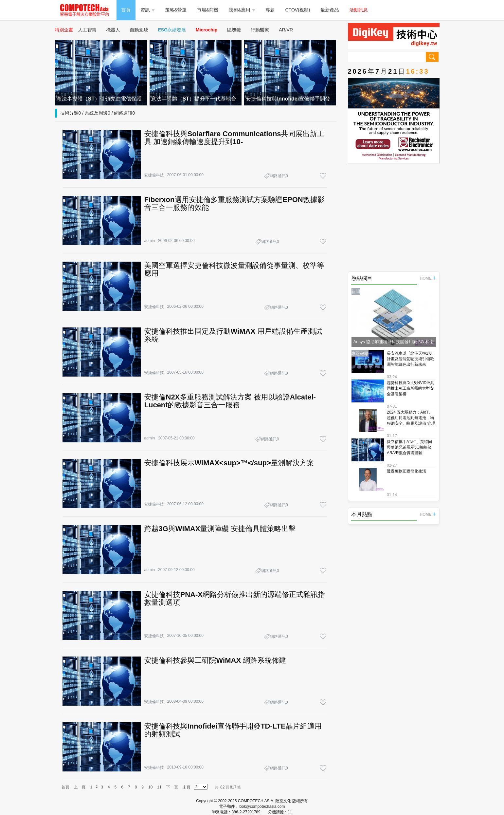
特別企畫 (64, 30)
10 (150, 787)
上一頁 (80, 787)
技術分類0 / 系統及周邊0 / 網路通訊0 (98, 113)
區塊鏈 (234, 30)
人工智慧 (87, 30)
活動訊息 (359, 10)
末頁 (187, 787)
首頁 (126, 10)
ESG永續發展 (172, 30)
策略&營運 (176, 10)
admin (150, 241)
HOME (428, 278)
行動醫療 (260, 30)
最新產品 (330, 10)
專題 (270, 10)
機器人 (113, 30)
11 (159, 787)
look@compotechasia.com (262, 806)
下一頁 (172, 787)
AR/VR (286, 30)
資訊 (148, 10)
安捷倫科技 (154, 175)
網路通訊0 (279, 176)
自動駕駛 (139, 30)
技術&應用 (242, 10)
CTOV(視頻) (298, 10)
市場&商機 (208, 10)
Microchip (207, 30)
